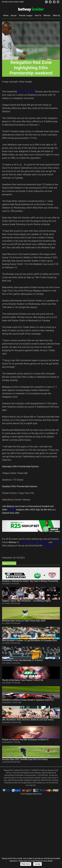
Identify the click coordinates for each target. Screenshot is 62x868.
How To (38, 15)
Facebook (24, 542)
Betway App (49, 546)
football (12, 510)
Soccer (14, 15)
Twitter (34, 542)
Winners (47, 15)
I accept (37, 864)
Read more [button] (26, 864)
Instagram (43, 542)
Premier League (26, 15)
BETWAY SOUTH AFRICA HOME (13, 2)
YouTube (57, 542)
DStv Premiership (26, 92)
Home (6, 15)
